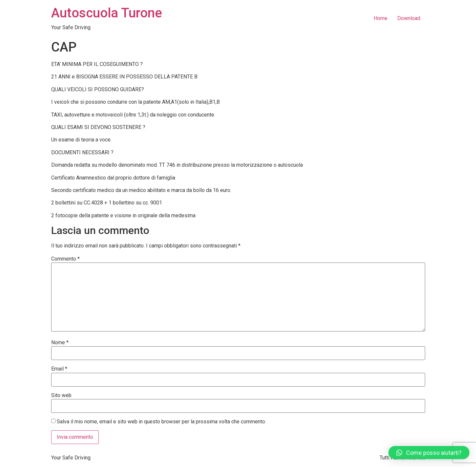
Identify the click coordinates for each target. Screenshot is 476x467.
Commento (65, 259)
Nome (60, 343)
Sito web (61, 395)
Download (409, 18)
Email (59, 369)
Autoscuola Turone (107, 13)
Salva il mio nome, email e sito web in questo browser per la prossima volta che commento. (161, 422)
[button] (429, 453)
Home (381, 18)
